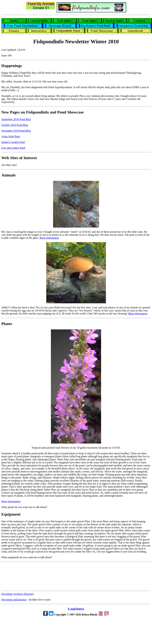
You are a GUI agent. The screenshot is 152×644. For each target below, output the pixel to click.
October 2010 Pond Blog (15, 125)
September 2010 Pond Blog (16, 119)
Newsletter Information (14, 600)
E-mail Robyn (76, 609)
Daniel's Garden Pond (13, 142)
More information (49, 238)
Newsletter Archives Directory (18, 594)
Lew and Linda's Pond (13, 148)
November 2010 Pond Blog (16, 131)
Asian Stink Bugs (11, 136)
